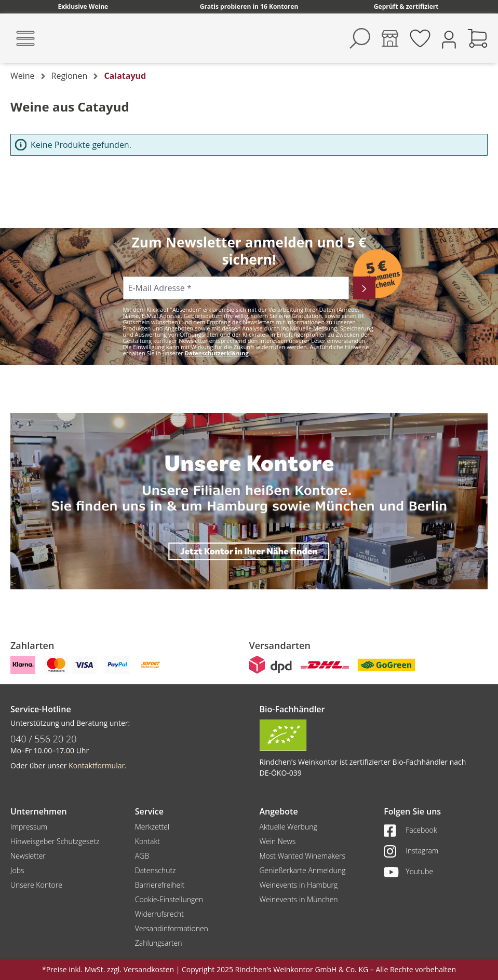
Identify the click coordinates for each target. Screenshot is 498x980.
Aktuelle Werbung (288, 827)
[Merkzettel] (420, 38)
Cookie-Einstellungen (169, 899)
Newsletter (28, 856)
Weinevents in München (299, 899)
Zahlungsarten (159, 943)
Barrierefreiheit (160, 885)
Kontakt (147, 841)
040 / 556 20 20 (44, 739)
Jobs (17, 870)
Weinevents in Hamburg (299, 885)
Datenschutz (156, 870)
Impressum (29, 827)
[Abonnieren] (364, 288)
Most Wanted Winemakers (302, 856)
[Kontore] (390, 38)
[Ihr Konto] (449, 39)
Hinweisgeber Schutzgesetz (55, 841)
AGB (142, 856)
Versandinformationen (172, 928)
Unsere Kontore (36, 885)
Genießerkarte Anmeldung (303, 870)
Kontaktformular (97, 765)
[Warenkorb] (478, 38)
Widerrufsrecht (159, 914)
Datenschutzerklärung (217, 353)
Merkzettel (152, 827)
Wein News (278, 841)
